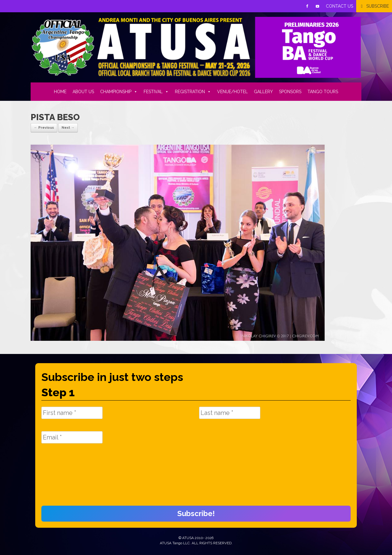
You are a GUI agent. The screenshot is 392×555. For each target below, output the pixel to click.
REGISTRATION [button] (193, 92)
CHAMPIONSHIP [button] (119, 92)
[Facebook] (307, 6)
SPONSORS (290, 92)
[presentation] (66, 478)
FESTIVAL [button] (156, 92)
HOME (60, 92)
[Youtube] (318, 6)
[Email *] (72, 437)
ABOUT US (83, 92)
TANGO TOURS (323, 92)
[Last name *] (230, 413)
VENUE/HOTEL (232, 92)
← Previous (44, 128)
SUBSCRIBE (378, 6)
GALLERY (263, 92)
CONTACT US (339, 6)
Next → (68, 128)
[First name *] (72, 413)
